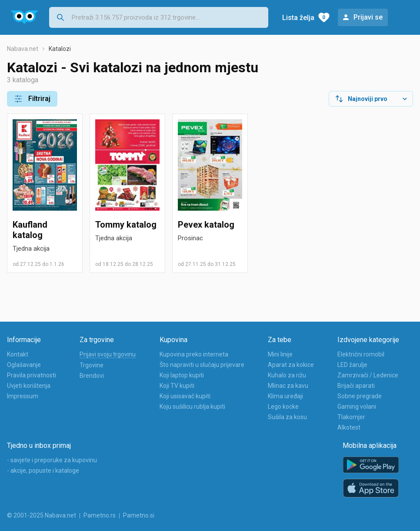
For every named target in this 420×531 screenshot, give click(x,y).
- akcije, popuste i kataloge (43, 471)
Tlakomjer (351, 417)
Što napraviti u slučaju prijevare (202, 365)
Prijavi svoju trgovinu (108, 354)
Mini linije (280, 354)
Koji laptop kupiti (182, 375)
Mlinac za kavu (288, 386)
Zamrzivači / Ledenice (368, 375)
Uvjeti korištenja (29, 386)
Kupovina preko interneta (194, 354)
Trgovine (92, 365)
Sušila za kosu (287, 417)
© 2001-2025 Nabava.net (42, 515)
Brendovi (92, 376)
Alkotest (349, 427)
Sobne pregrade (360, 396)
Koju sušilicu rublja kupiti (192, 407)
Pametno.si (139, 515)
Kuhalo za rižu (287, 375)
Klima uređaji (285, 396)
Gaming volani (357, 407)
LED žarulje (352, 365)
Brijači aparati (356, 386)
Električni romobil (361, 354)
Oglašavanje (24, 365)
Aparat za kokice (291, 365)
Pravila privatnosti (32, 375)
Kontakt (18, 354)
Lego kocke (283, 407)
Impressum (23, 396)
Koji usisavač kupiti (185, 396)
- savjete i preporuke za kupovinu (52, 460)
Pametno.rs (100, 515)
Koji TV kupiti (177, 386)
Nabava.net (23, 49)
